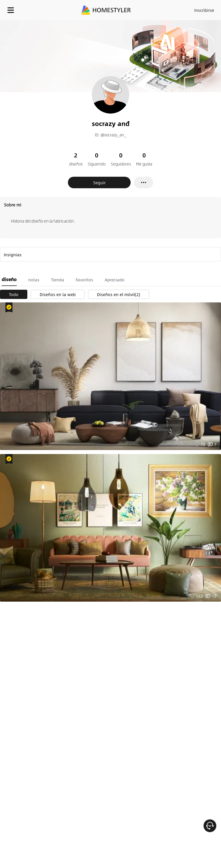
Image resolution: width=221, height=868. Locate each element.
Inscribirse (204, 10)
